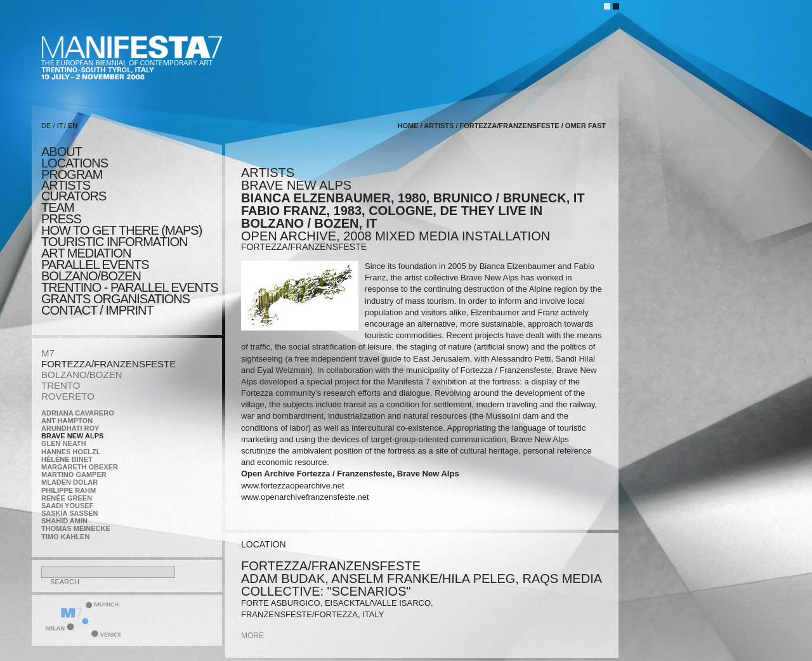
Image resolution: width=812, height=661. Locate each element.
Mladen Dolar (69, 482)
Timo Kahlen (65, 537)
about (62, 152)
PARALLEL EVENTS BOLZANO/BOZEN (95, 270)
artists (66, 185)
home (408, 126)
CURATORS (74, 196)
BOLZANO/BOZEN (82, 375)
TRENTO (61, 385)
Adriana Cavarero (78, 413)
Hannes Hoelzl (71, 452)
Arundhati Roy (70, 428)
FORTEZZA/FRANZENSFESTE (108, 364)
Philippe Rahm (69, 490)
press (61, 219)
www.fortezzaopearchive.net (293, 486)
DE (46, 126)
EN (73, 126)
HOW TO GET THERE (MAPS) (121, 230)
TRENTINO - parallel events (130, 287)
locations (75, 163)
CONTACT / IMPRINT (97, 310)
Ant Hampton (67, 421)
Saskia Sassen (69, 513)
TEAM (58, 207)
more (252, 636)
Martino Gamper (74, 474)
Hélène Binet (67, 459)
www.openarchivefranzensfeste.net (305, 497)
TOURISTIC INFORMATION (114, 242)
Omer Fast (586, 126)
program (72, 174)
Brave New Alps (72, 436)
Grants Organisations (115, 299)
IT (60, 126)
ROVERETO (68, 396)
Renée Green (67, 498)
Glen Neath (64, 443)
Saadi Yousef (67, 506)
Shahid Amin (64, 521)
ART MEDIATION (86, 253)
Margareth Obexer (80, 467)
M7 (48, 353)
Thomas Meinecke (76, 528)
